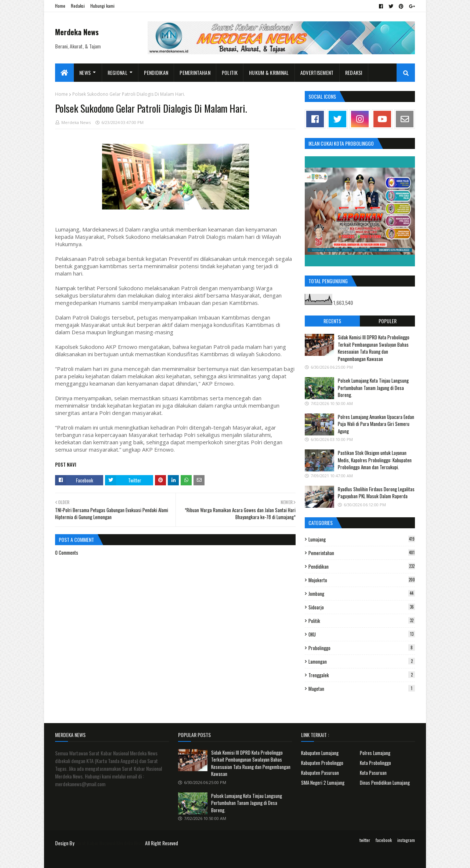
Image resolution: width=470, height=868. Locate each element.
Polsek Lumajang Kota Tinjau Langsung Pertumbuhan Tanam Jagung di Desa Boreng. (373, 388)
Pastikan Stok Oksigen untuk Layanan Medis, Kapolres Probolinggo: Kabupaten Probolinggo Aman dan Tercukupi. (375, 460)
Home (60, 6)
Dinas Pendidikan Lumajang (385, 783)
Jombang (362, 594)
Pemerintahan (362, 553)
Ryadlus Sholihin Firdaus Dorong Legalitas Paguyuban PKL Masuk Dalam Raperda (376, 493)
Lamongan (362, 661)
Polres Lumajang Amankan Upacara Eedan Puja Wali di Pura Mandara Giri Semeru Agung (376, 424)
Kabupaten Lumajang (320, 753)
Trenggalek (362, 675)
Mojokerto (362, 580)
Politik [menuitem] (230, 72)
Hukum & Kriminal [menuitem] (269, 72)
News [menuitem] (85, 72)
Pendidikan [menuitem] (156, 72)
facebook (384, 840)
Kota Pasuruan (373, 773)
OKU (362, 634)
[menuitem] (64, 73)
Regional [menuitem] (117, 72)
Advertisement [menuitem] (317, 72)
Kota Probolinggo (375, 763)
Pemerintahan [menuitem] (195, 72)
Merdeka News (77, 32)
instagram (406, 840)
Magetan (362, 689)
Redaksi (78, 6)
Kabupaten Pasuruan (320, 773)
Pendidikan (362, 566)
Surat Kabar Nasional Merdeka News (110, 843)
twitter (365, 840)
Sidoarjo (362, 607)
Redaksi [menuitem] (354, 72)
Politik (362, 621)
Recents (332, 321)
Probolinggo (362, 648)
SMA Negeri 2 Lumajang (323, 783)
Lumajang (362, 539)
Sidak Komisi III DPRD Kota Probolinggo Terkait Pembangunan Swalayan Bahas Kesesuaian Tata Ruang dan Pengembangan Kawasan (374, 348)
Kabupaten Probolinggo (322, 763)
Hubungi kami (102, 6)
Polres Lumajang (375, 753)
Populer (388, 321)
